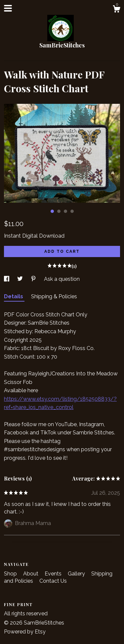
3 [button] (65, 211)
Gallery (77, 574)
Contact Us (53, 581)
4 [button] (72, 211)
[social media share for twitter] (21, 279)
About (31, 574)
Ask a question (62, 279)
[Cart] (116, 10)
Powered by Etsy (25, 632)
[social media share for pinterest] (34, 279)
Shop (11, 574)
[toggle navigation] (8, 8)
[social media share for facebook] (7, 279)
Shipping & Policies (54, 296)
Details (14, 296)
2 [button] (59, 211)
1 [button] (52, 211)
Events (54, 574)
